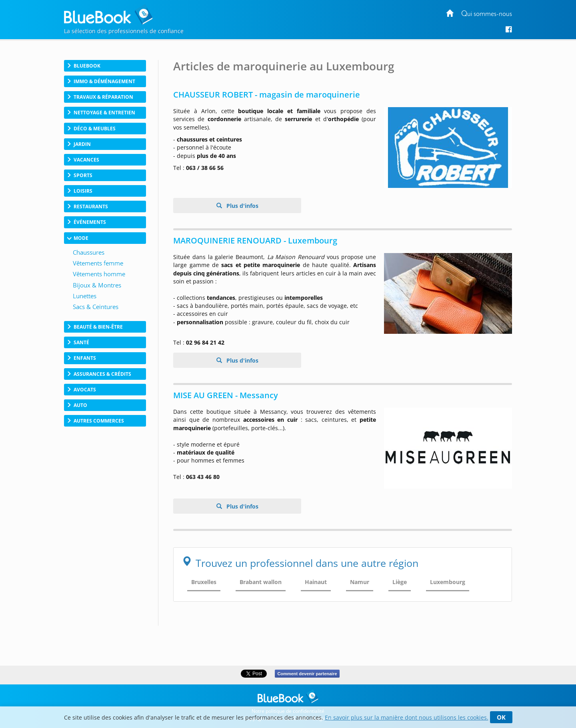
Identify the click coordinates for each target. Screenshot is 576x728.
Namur (360, 582)
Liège (400, 582)
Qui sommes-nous (487, 14)
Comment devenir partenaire (307, 674)
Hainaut (316, 582)
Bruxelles (204, 582)
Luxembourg (448, 582)
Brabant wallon (261, 582)
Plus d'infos (242, 206)
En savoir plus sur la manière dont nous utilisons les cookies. (407, 717)
